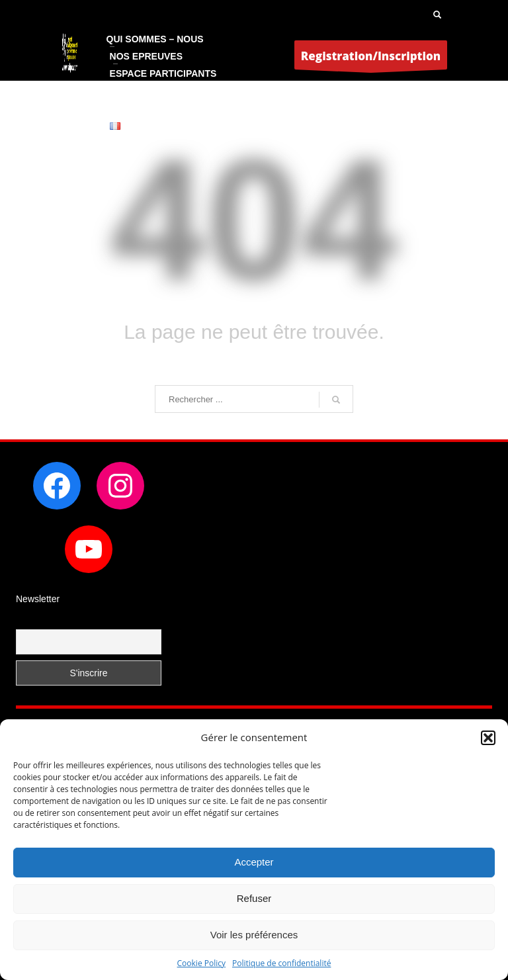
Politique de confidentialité (281, 963)
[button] (488, 738)
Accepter (254, 862)
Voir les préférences (254, 935)
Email (28, 621)
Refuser (254, 898)
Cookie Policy (201, 963)
